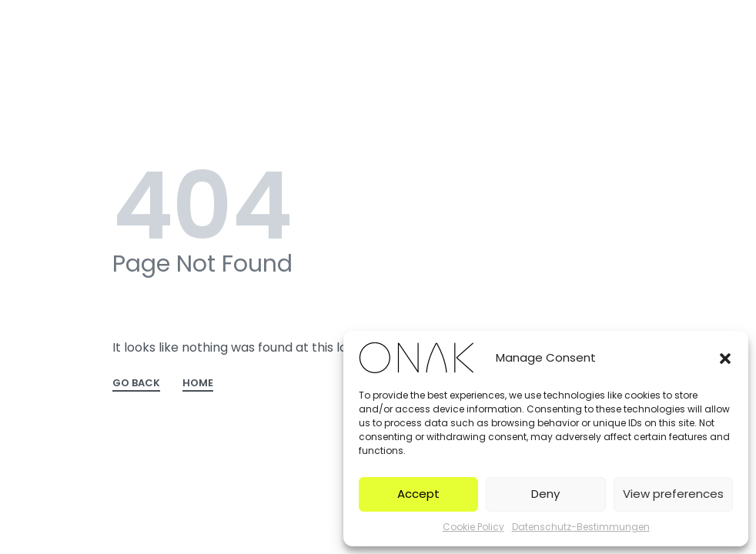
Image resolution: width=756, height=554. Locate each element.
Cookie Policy (473, 527)
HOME (198, 384)
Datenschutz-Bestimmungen (581, 527)
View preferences (673, 494)
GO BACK (136, 384)
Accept (418, 494)
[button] (725, 358)
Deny (545, 494)
